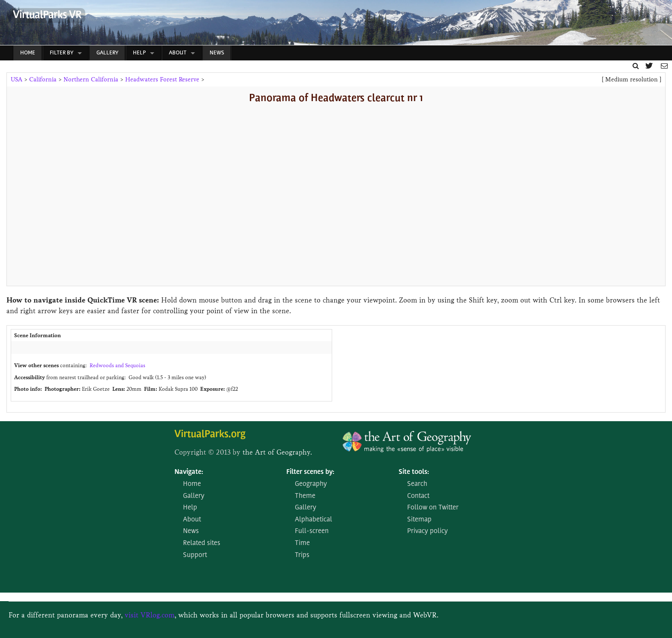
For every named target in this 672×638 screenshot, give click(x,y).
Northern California (91, 79)
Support (195, 555)
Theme (305, 496)
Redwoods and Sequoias (117, 365)
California (43, 79)
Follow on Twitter (433, 508)
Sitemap (419, 520)
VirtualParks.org (210, 435)
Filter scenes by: (310, 472)
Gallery (107, 53)
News (217, 53)
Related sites (202, 543)
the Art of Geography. (277, 452)
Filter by (61, 53)
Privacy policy (427, 531)
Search (417, 484)
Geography (311, 484)
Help (139, 53)
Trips (302, 555)
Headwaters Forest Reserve (162, 79)
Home (28, 53)
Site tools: (414, 472)
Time (302, 543)
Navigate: (189, 472)
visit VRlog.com (150, 615)
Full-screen (312, 531)
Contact (418, 496)
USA (16, 79)
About (178, 53)
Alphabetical (313, 520)
